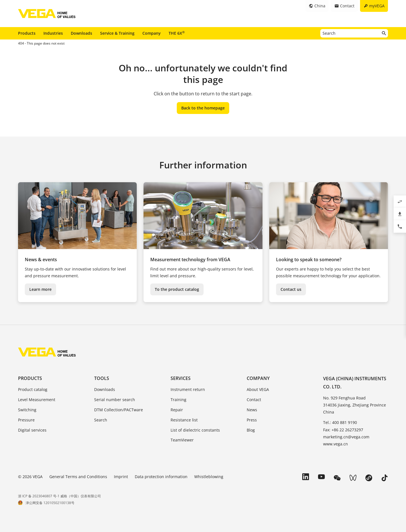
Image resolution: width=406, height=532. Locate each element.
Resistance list (184, 420)
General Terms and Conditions (78, 477)
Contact (254, 400)
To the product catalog (177, 289)
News (252, 410)
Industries (53, 33)
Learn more (40, 289)
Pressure (26, 420)
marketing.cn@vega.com (346, 437)
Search (101, 420)
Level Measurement (37, 400)
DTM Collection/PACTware (119, 410)
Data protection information (161, 477)
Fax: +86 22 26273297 (343, 430)
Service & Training (117, 33)
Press (252, 420)
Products (27, 33)
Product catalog (33, 389)
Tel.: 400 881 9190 (340, 422)
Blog (251, 430)
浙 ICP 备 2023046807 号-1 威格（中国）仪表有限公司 (59, 496)
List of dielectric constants (195, 430)
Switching (27, 410)
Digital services (32, 430)
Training (178, 400)
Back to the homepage (203, 108)
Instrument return (188, 389)
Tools (102, 378)
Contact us (291, 289)
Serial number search (115, 400)
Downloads (81, 33)
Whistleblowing (209, 477)
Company (152, 33)
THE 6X (177, 33)
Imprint (121, 477)
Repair (177, 410)
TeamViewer (182, 440)
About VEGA (258, 389)
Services (181, 378)
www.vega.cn (336, 444)
